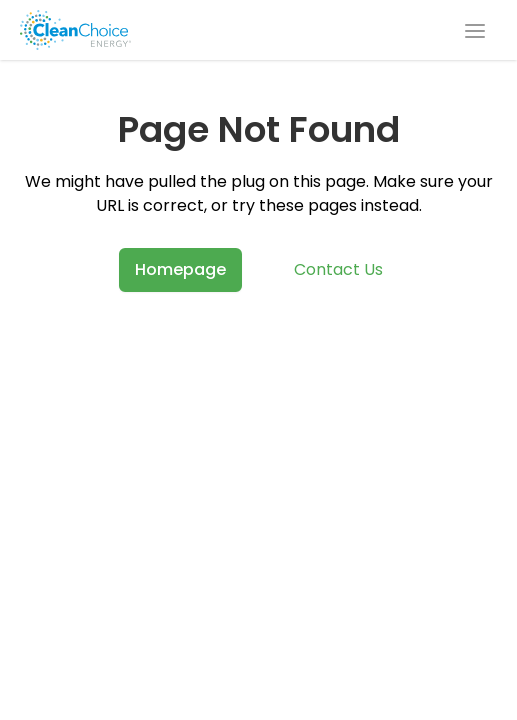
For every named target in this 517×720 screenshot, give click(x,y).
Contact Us (338, 269)
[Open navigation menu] (475, 30)
